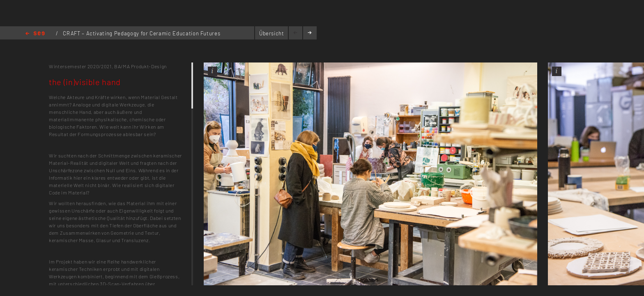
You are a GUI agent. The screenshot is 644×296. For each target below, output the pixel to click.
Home (35, 34)
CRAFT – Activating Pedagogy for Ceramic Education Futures (141, 33)
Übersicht (272, 33)
